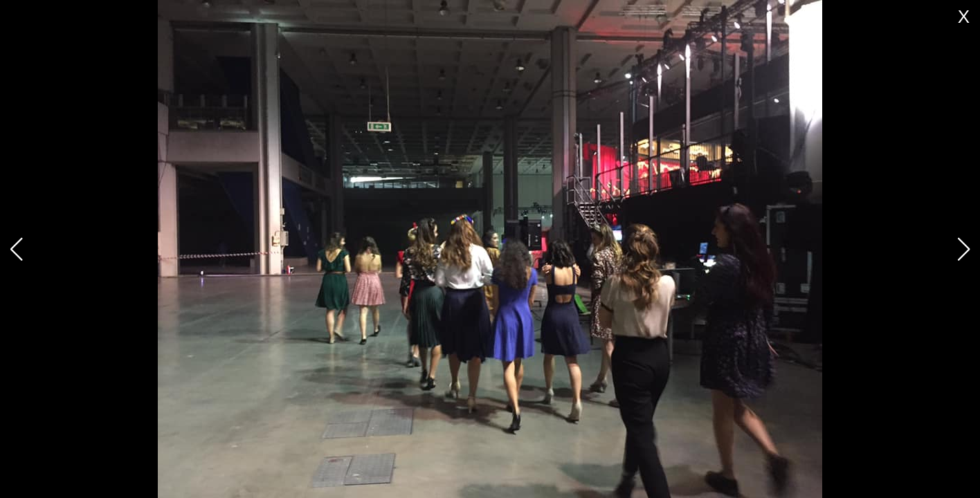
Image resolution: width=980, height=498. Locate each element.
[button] (964, 249)
